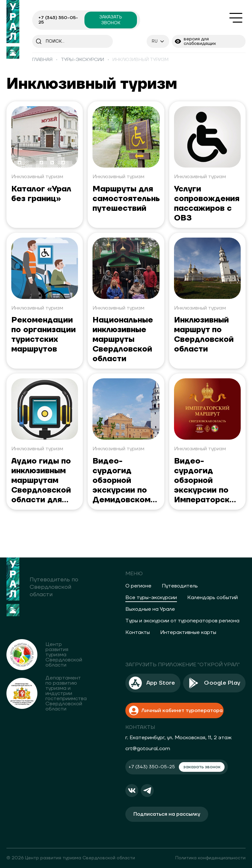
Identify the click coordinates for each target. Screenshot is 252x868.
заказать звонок (111, 20)
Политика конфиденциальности (210, 858)
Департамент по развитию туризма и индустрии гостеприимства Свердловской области (66, 693)
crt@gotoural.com (148, 749)
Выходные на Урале (150, 609)
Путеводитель (180, 586)
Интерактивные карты (188, 632)
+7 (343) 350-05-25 (58, 20)
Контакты (138, 632)
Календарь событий (213, 597)
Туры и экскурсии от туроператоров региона (182, 621)
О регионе (138, 586)
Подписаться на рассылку (167, 814)
